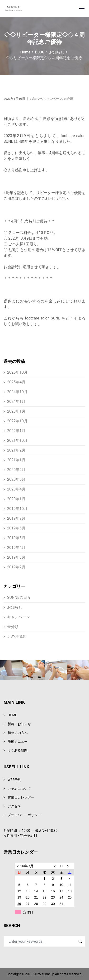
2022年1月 (16, 431)
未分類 (68, 99)
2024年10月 (17, 392)
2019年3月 (16, 557)
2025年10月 (17, 372)
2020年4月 (16, 489)
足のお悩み (17, 636)
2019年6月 (16, 528)
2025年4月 (16, 382)
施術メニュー (18, 742)
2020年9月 (16, 470)
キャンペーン (53, 99)
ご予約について (19, 789)
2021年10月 (17, 440)
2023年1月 (16, 411)
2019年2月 (16, 567)
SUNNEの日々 (19, 597)
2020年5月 (16, 479)
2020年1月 (16, 499)
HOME (12, 715)
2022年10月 (17, 421)
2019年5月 (16, 538)
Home (25, 52)
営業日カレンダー (21, 797)
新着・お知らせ (19, 724)
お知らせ (57, 52)
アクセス (14, 806)
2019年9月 (16, 518)
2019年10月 (17, 509)
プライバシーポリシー (24, 815)
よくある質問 (18, 750)
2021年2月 (16, 450)
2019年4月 (16, 548)
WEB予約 (14, 780)
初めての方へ (18, 733)
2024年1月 (16, 402)
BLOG (40, 52)
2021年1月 (16, 460)
